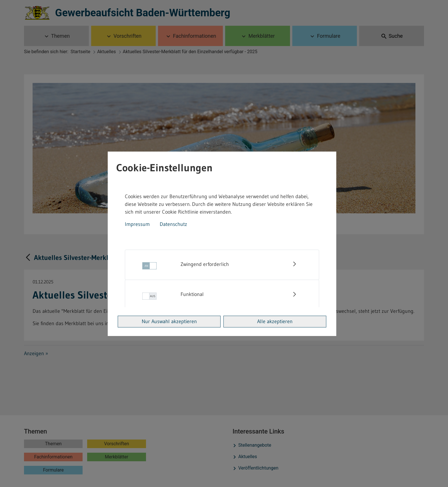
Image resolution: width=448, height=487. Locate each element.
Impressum (137, 224)
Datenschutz (173, 224)
